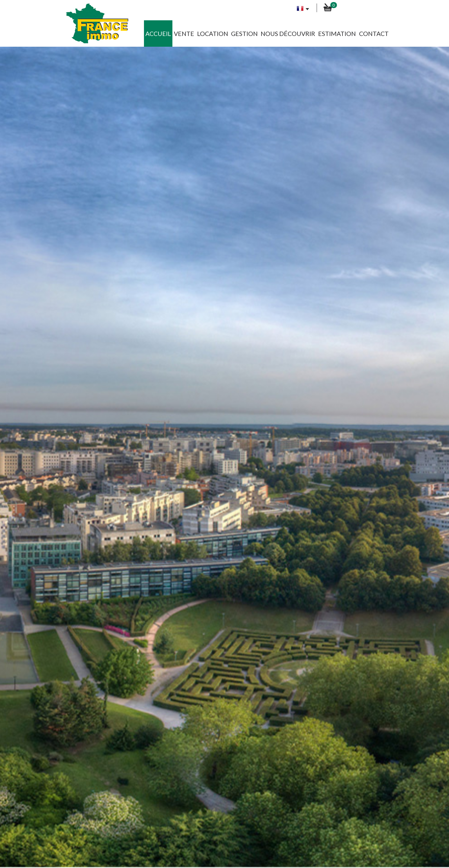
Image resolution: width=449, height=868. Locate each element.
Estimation (337, 34)
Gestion (244, 34)
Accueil (158, 34)
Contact (374, 34)
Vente (184, 34)
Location (213, 34)
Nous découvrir (288, 34)
